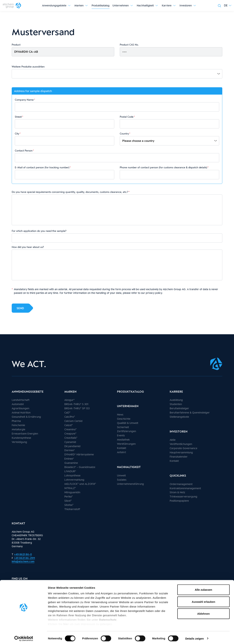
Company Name (24, 100)
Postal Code (127, 117)
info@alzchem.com (23, 561)
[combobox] (118, 74)
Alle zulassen (203, 588)
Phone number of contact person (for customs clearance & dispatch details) (163, 167)
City (17, 134)
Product (16, 45)
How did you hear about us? (28, 247)
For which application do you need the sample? (39, 231)
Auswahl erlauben (203, 600)
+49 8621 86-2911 (24, 558)
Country (124, 134)
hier (67, 623)
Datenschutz (108, 618)
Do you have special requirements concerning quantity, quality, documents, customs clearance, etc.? (70, 192)
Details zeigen (194, 637)
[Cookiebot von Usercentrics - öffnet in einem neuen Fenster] (24, 637)
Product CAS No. (129, 45)
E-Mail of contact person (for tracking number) (42, 167)
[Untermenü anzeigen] (69, 5)
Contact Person (24, 151)
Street (18, 117)
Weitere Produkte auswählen (28, 67)
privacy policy (154, 293)
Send (20, 308)
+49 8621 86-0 (23, 554)
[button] (228, 5)
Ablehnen (203, 612)
